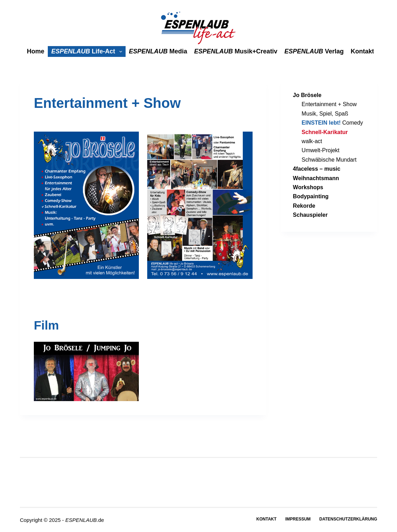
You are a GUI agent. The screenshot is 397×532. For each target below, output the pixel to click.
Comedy (332, 123)
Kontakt (362, 51)
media (158, 51)
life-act (88, 51)
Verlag (314, 51)
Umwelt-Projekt (321, 150)
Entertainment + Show (329, 104)
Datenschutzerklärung (348, 519)
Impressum (298, 519)
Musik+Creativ (236, 51)
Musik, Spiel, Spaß (325, 114)
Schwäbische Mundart (329, 160)
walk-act (312, 141)
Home (36, 51)
